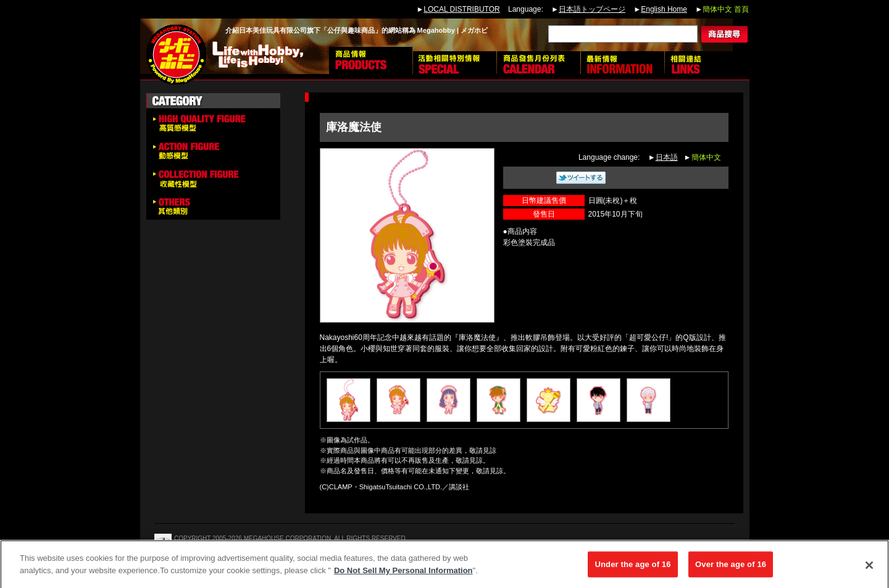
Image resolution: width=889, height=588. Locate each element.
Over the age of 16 (731, 568)
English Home (664, 9)
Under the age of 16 (632, 568)
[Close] (869, 569)
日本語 (667, 157)
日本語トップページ (592, 9)
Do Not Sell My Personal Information (403, 574)
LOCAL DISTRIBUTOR (461, 9)
